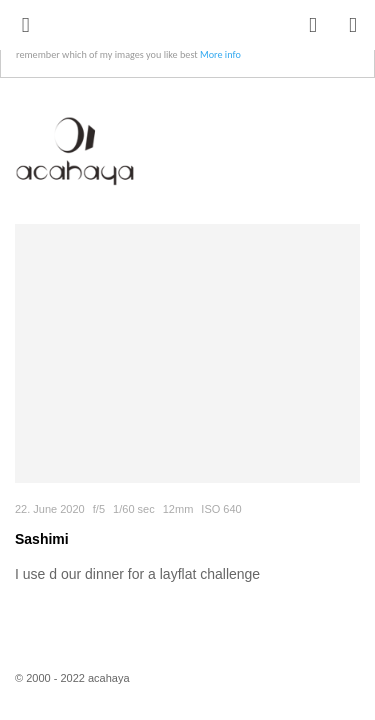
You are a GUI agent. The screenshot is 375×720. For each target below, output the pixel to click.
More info (220, 54)
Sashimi (42, 539)
